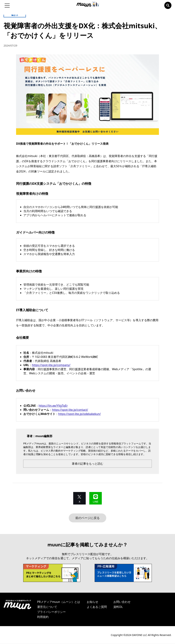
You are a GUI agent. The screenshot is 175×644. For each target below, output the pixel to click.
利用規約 (43, 617)
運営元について (47, 607)
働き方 (15, 15)
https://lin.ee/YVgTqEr (53, 406)
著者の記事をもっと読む (87, 464)
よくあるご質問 (97, 607)
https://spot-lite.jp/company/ (51, 365)
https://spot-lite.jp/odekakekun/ (79, 414)
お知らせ (92, 602)
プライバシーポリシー (51, 612)
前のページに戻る (87, 518)
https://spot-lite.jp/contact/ (70, 410)
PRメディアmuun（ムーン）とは (59, 602)
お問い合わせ (122, 602)
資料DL (118, 607)
